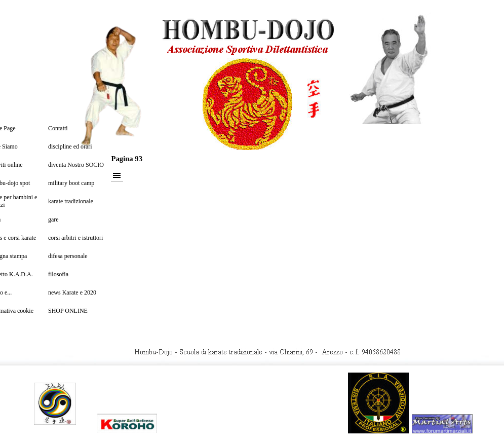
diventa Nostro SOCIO (76, 165)
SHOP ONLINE (68, 311)
